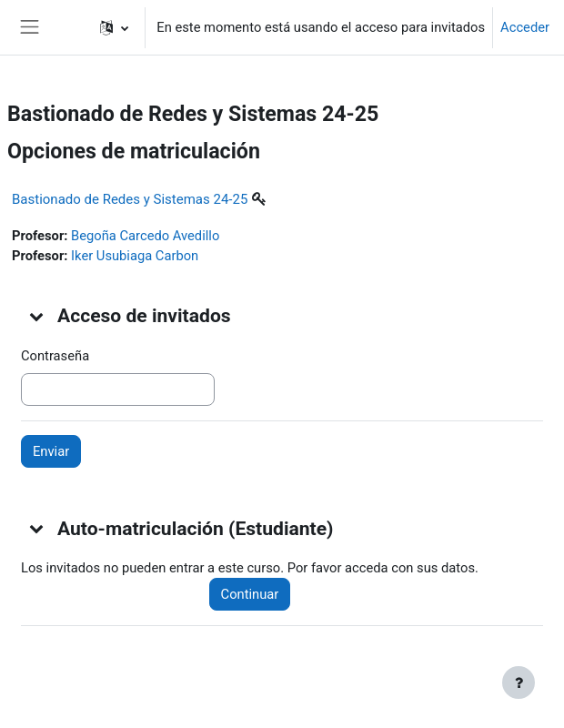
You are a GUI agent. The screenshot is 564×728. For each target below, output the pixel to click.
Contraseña (55, 356)
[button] (114, 27)
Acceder (525, 27)
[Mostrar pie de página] (519, 682)
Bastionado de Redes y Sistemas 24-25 (130, 199)
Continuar (250, 594)
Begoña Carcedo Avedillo (145, 236)
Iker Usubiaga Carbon (135, 256)
